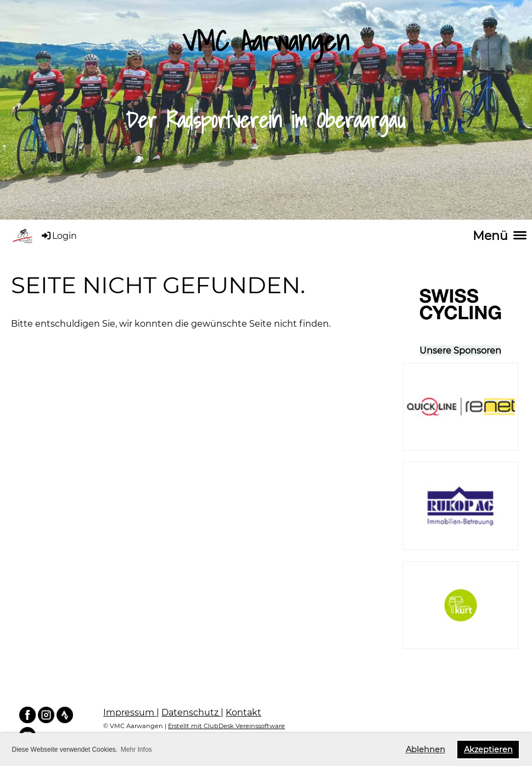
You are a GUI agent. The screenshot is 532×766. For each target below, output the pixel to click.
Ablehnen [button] (425, 750)
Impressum (130, 712)
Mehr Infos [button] (136, 750)
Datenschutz (191, 712)
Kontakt (243, 712)
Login (58, 236)
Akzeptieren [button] (488, 750)
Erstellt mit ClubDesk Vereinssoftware (226, 726)
